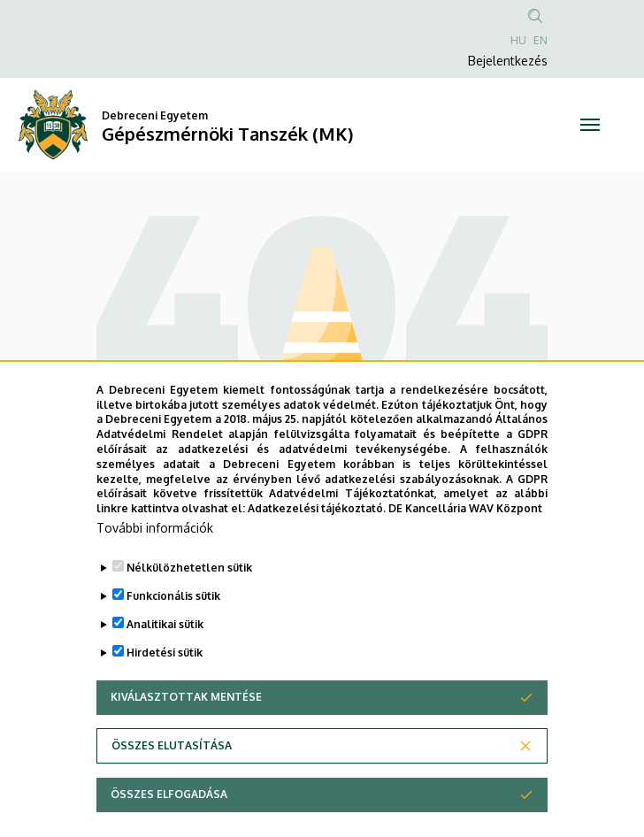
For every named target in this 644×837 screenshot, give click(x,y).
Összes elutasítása (172, 786)
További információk (155, 568)
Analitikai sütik (165, 665)
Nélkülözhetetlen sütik (189, 608)
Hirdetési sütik (165, 693)
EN (540, 40)
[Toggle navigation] (590, 125)
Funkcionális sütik (173, 637)
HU (518, 40)
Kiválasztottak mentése (186, 737)
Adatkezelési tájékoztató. (317, 549)
